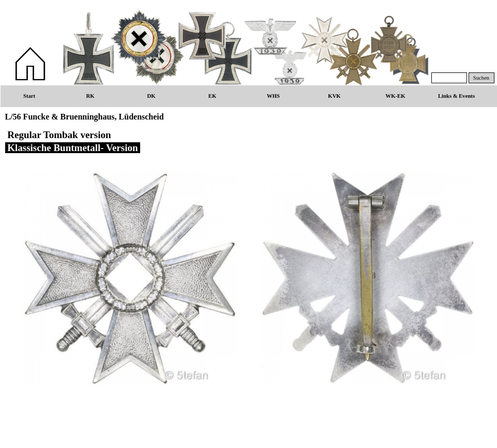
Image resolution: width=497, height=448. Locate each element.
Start (29, 96)
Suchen (481, 78)
